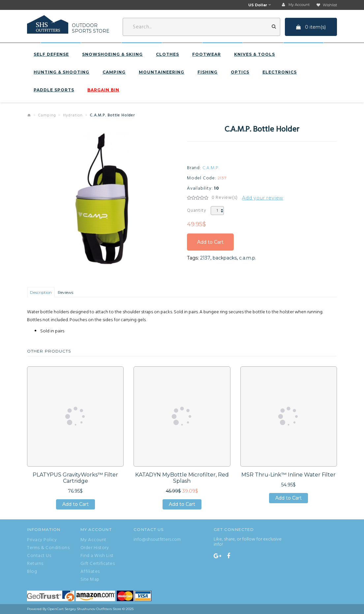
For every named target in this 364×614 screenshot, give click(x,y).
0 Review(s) (225, 198)
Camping (114, 72)
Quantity (197, 211)
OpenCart (56, 609)
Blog (32, 572)
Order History (95, 548)
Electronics (280, 72)
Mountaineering (162, 72)
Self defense (51, 54)
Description (41, 292)
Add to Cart (210, 242)
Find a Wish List (97, 556)
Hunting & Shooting (61, 72)
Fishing (208, 72)
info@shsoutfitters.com (157, 540)
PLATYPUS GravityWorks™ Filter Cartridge (75, 478)
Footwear (207, 54)
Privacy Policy (42, 540)
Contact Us (39, 556)
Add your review (263, 198)
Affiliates (90, 572)
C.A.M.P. (211, 168)
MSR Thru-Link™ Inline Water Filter (288, 475)
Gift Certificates (98, 564)
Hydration (73, 115)
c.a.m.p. (248, 258)
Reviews (65, 292)
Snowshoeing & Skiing (112, 54)
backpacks (225, 258)
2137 (205, 258)
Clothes (167, 54)
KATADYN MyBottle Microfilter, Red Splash (182, 478)
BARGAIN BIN (103, 90)
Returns (35, 564)
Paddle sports (54, 90)
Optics (240, 72)
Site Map (90, 580)
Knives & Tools (255, 54)
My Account (93, 540)
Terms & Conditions (48, 548)
